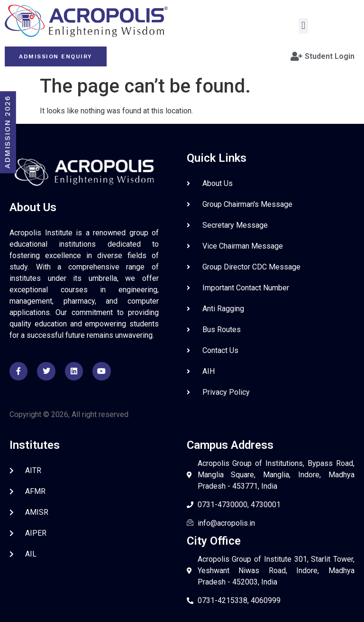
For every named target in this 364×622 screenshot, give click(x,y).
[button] (303, 26)
